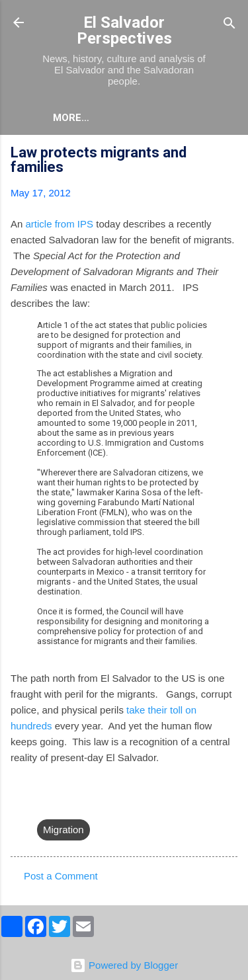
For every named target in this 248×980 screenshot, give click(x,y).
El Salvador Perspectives (124, 30)
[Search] (229, 24)
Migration (63, 830)
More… (71, 118)
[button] (229, 154)
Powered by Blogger (124, 965)
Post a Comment (61, 876)
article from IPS (60, 224)
